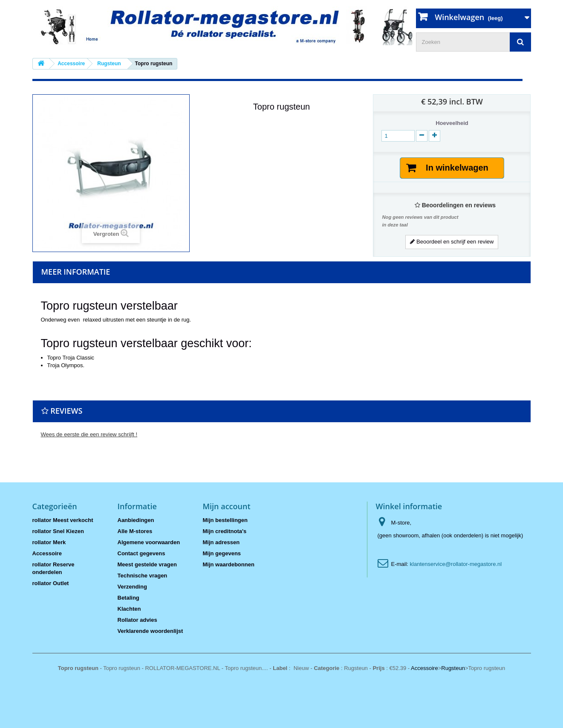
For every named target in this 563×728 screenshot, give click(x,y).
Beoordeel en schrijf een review (452, 242)
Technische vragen (143, 576)
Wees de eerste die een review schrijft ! (89, 434)
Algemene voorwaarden (149, 542)
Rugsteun (453, 668)
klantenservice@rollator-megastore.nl (456, 564)
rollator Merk (49, 542)
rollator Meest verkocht (63, 520)
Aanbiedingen (136, 520)
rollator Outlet (51, 583)
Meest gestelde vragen (147, 564)
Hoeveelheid (452, 123)
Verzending (132, 587)
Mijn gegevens (222, 553)
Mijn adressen (221, 542)
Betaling (128, 598)
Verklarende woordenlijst (150, 631)
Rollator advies (137, 620)
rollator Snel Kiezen (58, 531)
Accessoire (47, 553)
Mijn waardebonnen (229, 564)
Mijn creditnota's (225, 531)
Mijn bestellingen (225, 520)
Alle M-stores (135, 531)
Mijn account (227, 506)
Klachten (129, 609)
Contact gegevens (141, 553)
